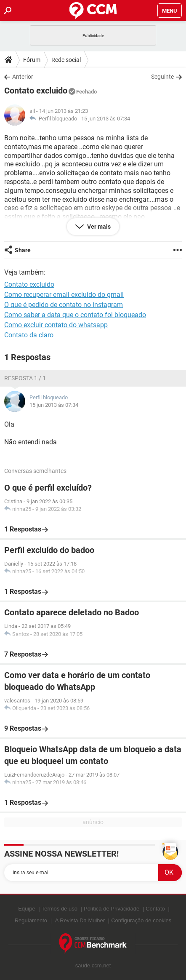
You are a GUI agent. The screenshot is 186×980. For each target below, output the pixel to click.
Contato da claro (29, 335)
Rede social (66, 60)
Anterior (23, 77)
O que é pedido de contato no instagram (64, 305)
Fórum (32, 60)
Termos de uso (60, 909)
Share (23, 250)
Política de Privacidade (112, 909)
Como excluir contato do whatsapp (56, 325)
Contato (155, 909)
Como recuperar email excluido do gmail (64, 295)
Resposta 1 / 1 (25, 378)
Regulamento (31, 920)
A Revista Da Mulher (80, 920)
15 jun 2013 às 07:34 (106, 119)
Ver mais (98, 227)
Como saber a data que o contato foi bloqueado (75, 315)
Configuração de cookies (141, 920)
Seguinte (162, 77)
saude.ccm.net (93, 965)
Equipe (27, 909)
